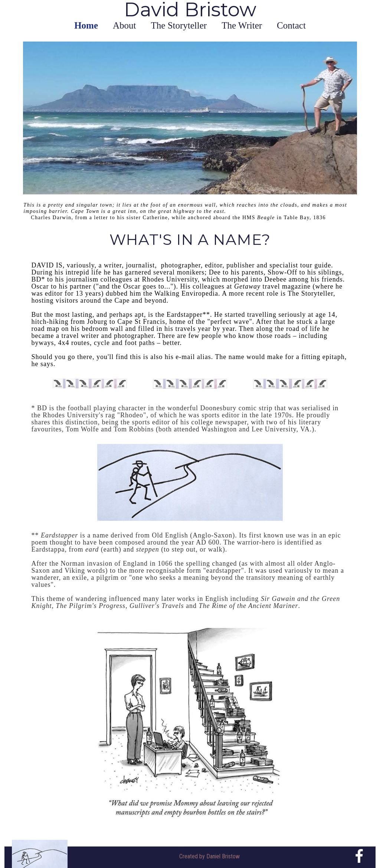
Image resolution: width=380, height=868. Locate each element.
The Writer (242, 25)
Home (86, 25)
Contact (291, 25)
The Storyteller (179, 25)
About (125, 25)
